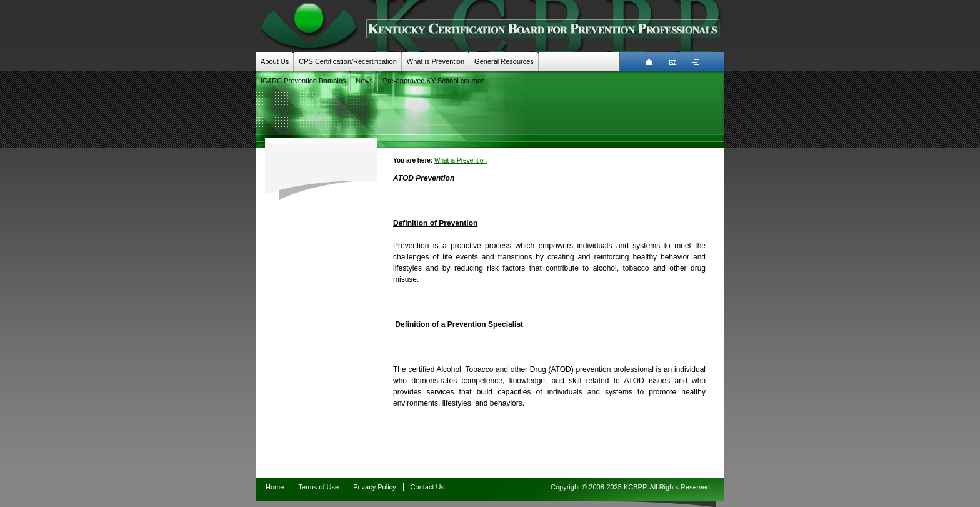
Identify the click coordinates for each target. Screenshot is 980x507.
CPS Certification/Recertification (348, 61)
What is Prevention (436, 61)
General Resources (504, 61)
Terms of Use (318, 487)
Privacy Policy (374, 487)
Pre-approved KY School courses (434, 81)
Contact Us (427, 487)
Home (275, 487)
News (364, 81)
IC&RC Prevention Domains (303, 81)
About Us (275, 61)
